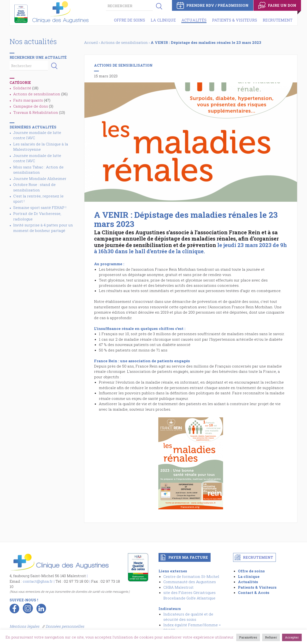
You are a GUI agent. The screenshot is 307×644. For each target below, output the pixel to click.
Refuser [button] (271, 637)
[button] (158, 6)
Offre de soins (130, 20)
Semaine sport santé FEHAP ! (40, 207)
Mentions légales (25, 626)
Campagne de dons (31, 106)
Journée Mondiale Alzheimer (40, 178)
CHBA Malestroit (178, 587)
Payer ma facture (188, 557)
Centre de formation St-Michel (191, 576)
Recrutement (278, 20)
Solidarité (22, 88)
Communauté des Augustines (190, 582)
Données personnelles (65, 626)
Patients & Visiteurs (235, 20)
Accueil (91, 42)
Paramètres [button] (248, 637)
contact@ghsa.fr (38, 581)
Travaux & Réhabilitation (36, 112)
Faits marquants (28, 100)
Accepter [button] (292, 637)
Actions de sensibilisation (37, 94)
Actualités (194, 20)
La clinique (163, 20)
